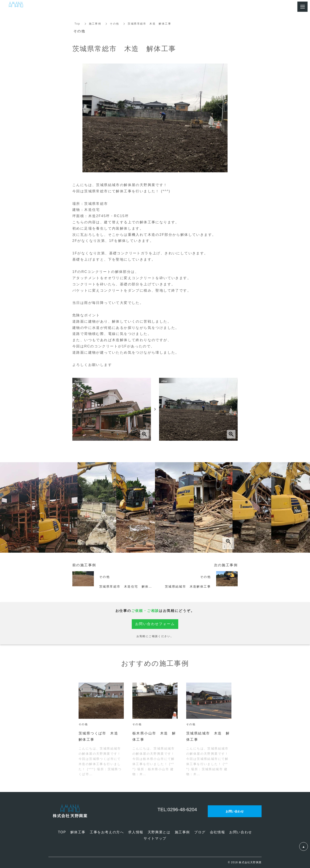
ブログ (200, 832)
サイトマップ (155, 838)
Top (77, 24)
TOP (62, 832)
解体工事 (78, 832)
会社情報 (217, 832)
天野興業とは (159, 832)
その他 (114, 24)
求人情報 (136, 832)
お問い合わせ (241, 832)
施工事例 (95, 24)
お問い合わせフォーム (155, 624)
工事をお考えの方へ (107, 832)
